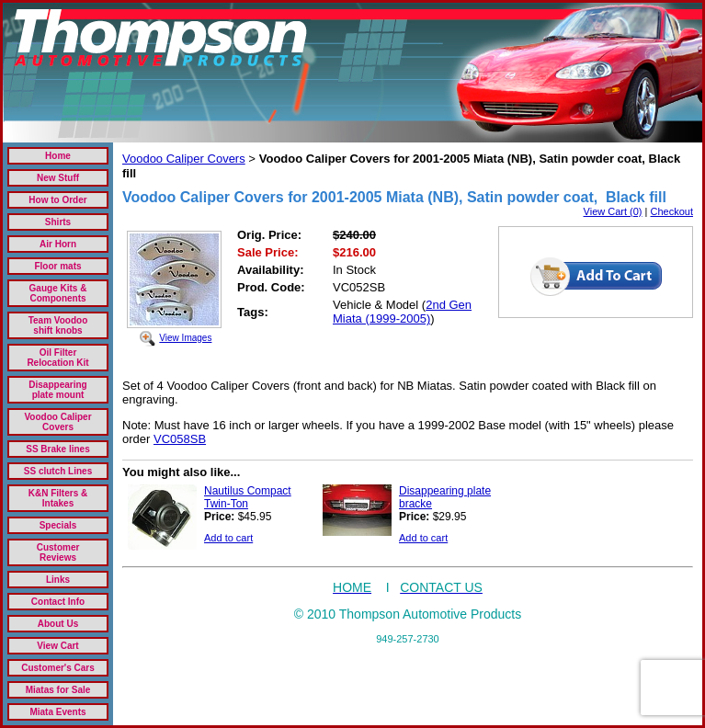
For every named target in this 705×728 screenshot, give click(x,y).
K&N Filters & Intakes (58, 498)
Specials (58, 525)
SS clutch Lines (58, 471)
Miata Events (57, 712)
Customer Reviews (58, 552)
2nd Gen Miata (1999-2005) (402, 312)
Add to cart (228, 538)
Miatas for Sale (58, 690)
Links (58, 580)
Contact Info (58, 602)
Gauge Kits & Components (58, 293)
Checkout (672, 211)
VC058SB (180, 439)
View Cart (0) (613, 211)
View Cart (57, 646)
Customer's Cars (58, 668)
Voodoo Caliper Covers (57, 422)
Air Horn (58, 244)
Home (58, 156)
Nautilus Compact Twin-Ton (248, 497)
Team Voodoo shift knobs (58, 325)
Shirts (58, 222)
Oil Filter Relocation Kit (57, 358)
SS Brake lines (57, 449)
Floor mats (57, 266)
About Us (58, 624)
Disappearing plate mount (57, 390)
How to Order (57, 200)
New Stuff (58, 178)
